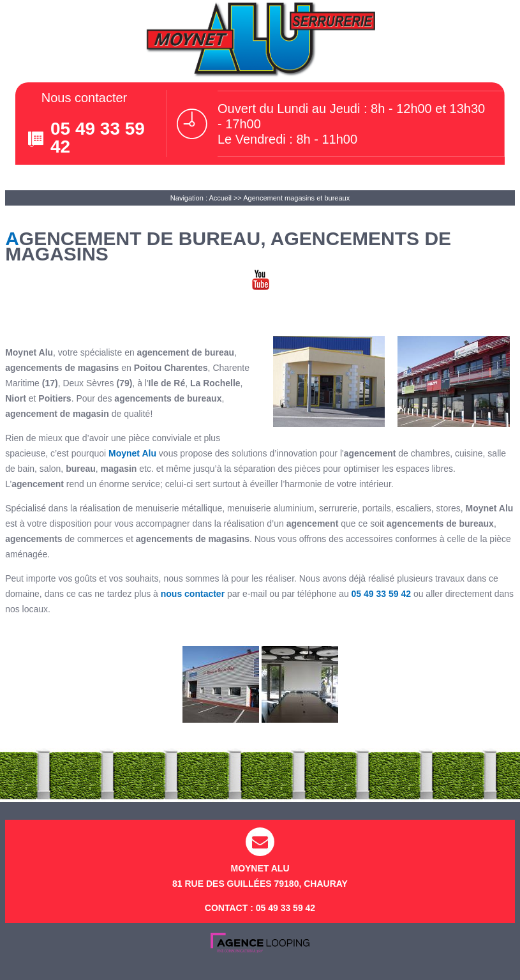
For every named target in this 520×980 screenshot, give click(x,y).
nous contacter (193, 594)
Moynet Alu (132, 453)
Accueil (220, 198)
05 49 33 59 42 (98, 138)
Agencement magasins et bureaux (296, 198)
